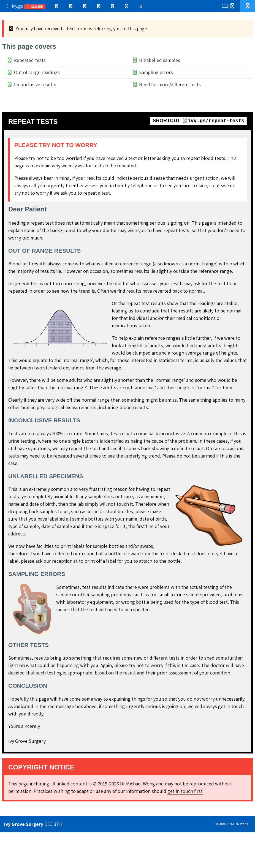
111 (229, 6)
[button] (248, 6)
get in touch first (185, 791)
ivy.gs (25, 6)
